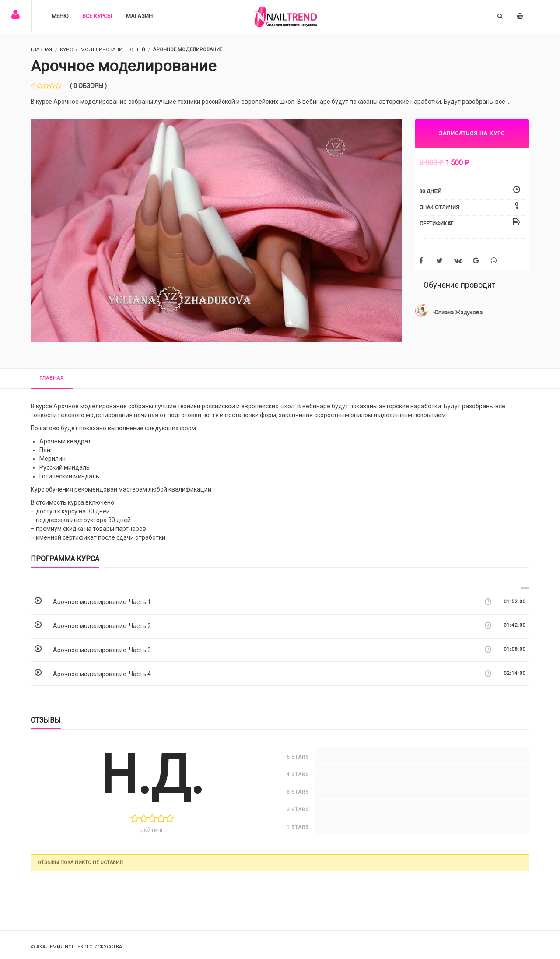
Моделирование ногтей (113, 50)
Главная (52, 378)
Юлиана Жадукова (458, 312)
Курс (66, 50)
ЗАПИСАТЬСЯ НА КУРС (472, 133)
